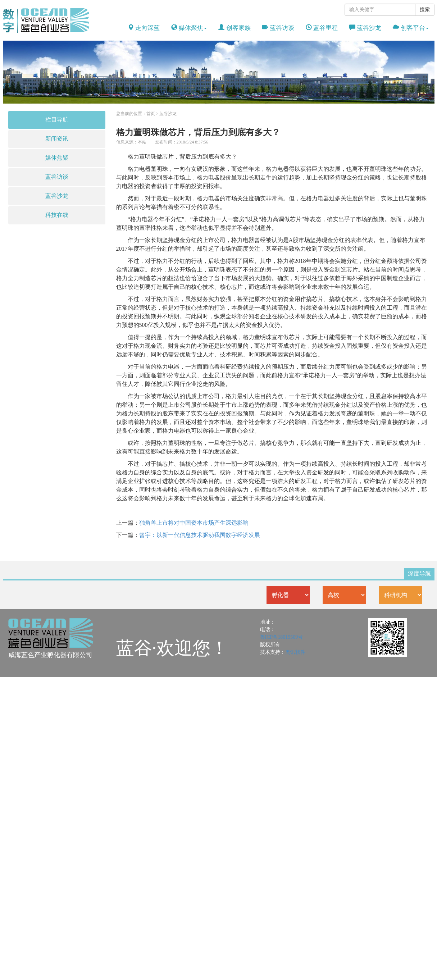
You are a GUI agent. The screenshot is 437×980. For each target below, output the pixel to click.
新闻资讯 (57, 139)
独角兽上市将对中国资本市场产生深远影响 (194, 523)
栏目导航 (57, 120)
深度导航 (419, 573)
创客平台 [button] (411, 28)
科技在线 (57, 215)
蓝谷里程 (322, 28)
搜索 (425, 10)
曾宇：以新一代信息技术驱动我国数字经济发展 (200, 535)
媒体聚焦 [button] (189, 28)
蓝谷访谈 (278, 28)
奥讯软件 (295, 652)
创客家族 (234, 28)
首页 (151, 114)
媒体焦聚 (57, 158)
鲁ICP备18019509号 (282, 637)
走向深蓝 (144, 28)
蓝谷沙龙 (365, 28)
